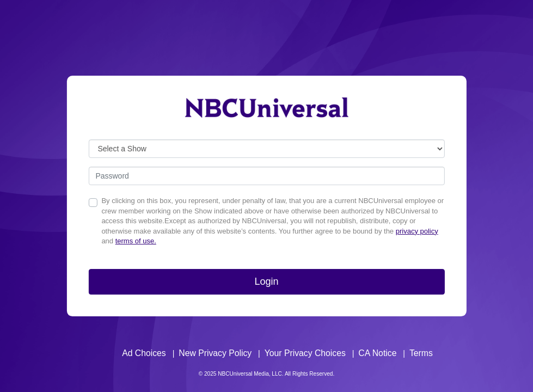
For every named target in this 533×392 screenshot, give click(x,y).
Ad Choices (144, 353)
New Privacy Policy (215, 353)
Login (266, 281)
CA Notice (377, 353)
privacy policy (417, 231)
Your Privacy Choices (305, 353)
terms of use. (136, 241)
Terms (421, 353)
